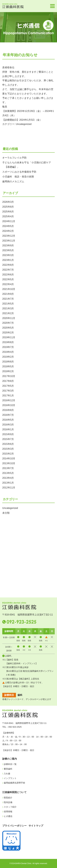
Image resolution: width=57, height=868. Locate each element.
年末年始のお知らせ (20, 55)
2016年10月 (9, 405)
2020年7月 (8, 323)
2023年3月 (8, 255)
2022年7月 (8, 270)
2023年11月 (9, 241)
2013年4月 (8, 478)
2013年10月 (9, 463)
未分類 (6, 513)
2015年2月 (8, 454)
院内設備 (8, 802)
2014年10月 (9, 459)
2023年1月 (8, 260)
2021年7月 (8, 299)
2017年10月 (9, 376)
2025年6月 (8, 212)
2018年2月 (8, 371)
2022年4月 (8, 284)
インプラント (10, 778)
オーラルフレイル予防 (14, 158)
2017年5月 (8, 386)
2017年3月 (8, 391)
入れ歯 (7, 774)
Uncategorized (24, 124)
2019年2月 (8, 357)
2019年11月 (9, 337)
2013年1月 (8, 483)
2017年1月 (8, 396)
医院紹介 (8, 798)
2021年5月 (8, 304)
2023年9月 (8, 246)
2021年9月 (8, 294)
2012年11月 (9, 488)
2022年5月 (8, 279)
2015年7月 (8, 439)
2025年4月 (8, 216)
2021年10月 (9, 289)
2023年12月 (9, 236)
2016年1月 (8, 429)
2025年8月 (8, 207)
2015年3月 (8, 449)
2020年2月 (8, 333)
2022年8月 (8, 265)
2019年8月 (8, 342)
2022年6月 (8, 275)
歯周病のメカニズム (13, 181)
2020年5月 (8, 328)
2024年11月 (9, 221)
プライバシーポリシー (14, 826)
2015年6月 (8, 444)
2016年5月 (8, 420)
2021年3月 (8, 308)
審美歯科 (8, 769)
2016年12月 (9, 400)
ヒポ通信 (8, 816)
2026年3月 (8, 202)
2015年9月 (8, 434)
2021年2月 (8, 313)
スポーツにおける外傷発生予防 (19, 172)
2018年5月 (8, 366)
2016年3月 (8, 425)
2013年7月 (8, 468)
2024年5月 (8, 226)
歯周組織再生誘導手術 (14, 783)
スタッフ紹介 (10, 807)
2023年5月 (8, 250)
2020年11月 (9, 318)
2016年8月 (8, 410)
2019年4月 (8, 352)
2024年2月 (8, 231)
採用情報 (8, 812)
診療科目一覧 (10, 764)
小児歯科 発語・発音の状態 (18, 177)
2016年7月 (8, 415)
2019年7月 (8, 347)
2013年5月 (8, 473)
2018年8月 (8, 362)
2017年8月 (8, 381)
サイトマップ (36, 826)
